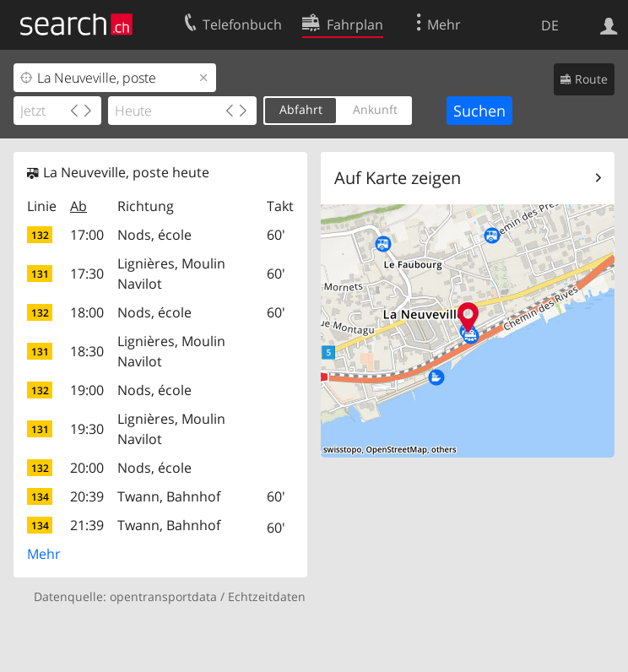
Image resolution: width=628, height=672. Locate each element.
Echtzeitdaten (267, 596)
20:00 (87, 468)
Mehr (44, 554)
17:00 (87, 235)
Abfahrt (301, 109)
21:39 (87, 525)
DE (550, 25)
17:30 (87, 274)
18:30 (87, 351)
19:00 (87, 390)
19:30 (87, 429)
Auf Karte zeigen (398, 178)
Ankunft (375, 109)
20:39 (87, 496)
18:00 (87, 312)
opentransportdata (163, 596)
